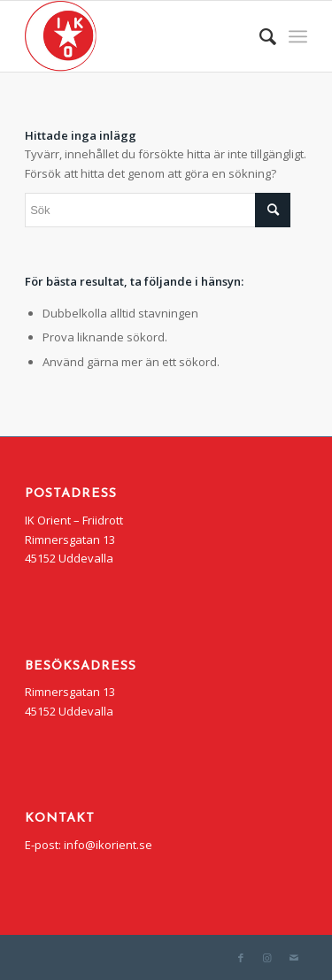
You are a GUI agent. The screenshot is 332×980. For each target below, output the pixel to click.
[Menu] (298, 36)
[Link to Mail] (294, 958)
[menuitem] (259, 36)
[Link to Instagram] (267, 958)
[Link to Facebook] (241, 958)
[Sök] (259, 36)
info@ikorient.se (108, 845)
